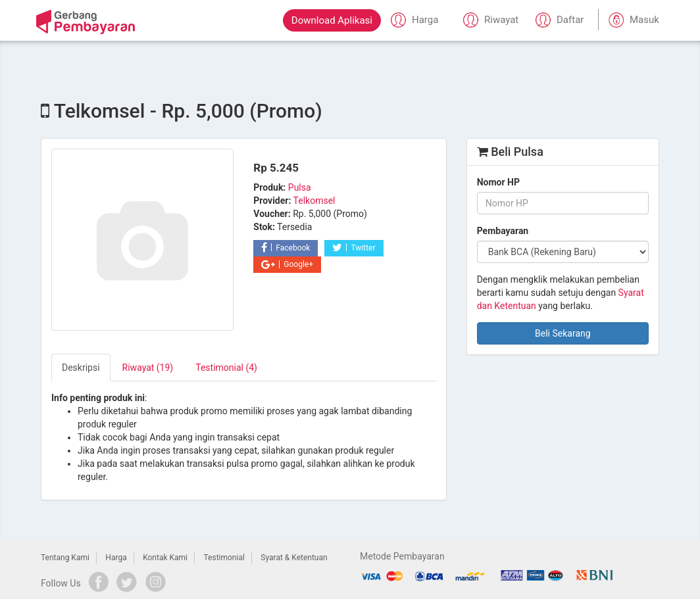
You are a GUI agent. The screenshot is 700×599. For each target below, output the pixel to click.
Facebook (286, 248)
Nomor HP (498, 182)
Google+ (287, 264)
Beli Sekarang (563, 333)
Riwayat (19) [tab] (148, 368)
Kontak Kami (165, 558)
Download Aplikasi (332, 20)
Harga (116, 558)
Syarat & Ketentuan (294, 558)
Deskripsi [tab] (81, 368)
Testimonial (224, 558)
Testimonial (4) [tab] (226, 368)
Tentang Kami (65, 558)
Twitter (354, 248)
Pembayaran (503, 231)
